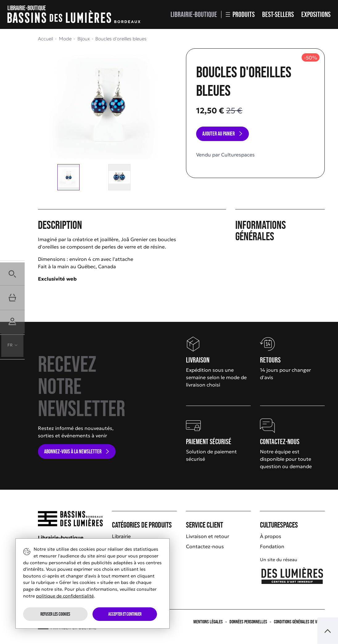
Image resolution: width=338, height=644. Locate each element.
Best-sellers (278, 14)
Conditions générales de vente (299, 622)
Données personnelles (248, 622)
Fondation (272, 546)
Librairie (121, 536)
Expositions (316, 14)
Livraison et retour (208, 536)
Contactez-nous (205, 546)
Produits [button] (240, 14)
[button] (12, 273)
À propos (271, 536)
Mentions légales (208, 622)
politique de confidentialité (65, 596)
